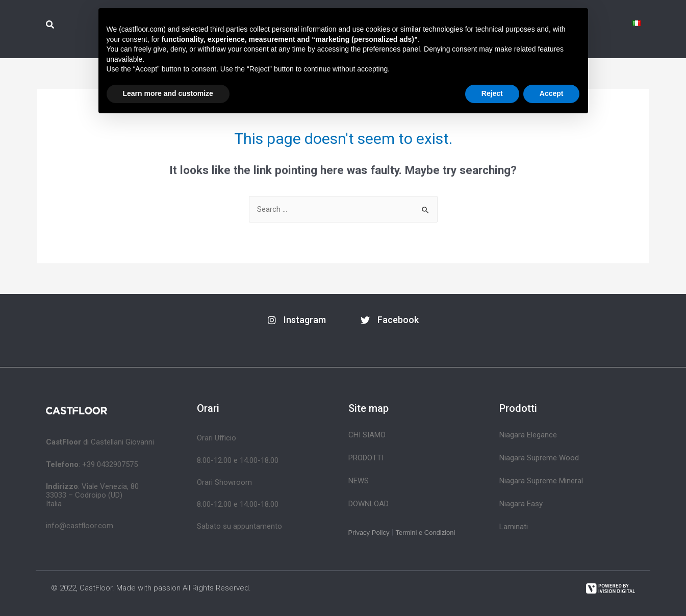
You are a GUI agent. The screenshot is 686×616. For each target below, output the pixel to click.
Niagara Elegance (528, 435)
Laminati (514, 527)
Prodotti (366, 458)
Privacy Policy (369, 533)
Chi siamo (367, 435)
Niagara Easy (521, 504)
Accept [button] (552, 93)
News (359, 481)
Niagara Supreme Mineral (541, 481)
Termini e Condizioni (425, 533)
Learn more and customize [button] (168, 93)
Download (369, 504)
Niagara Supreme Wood (539, 458)
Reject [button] (492, 93)
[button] (297, 320)
